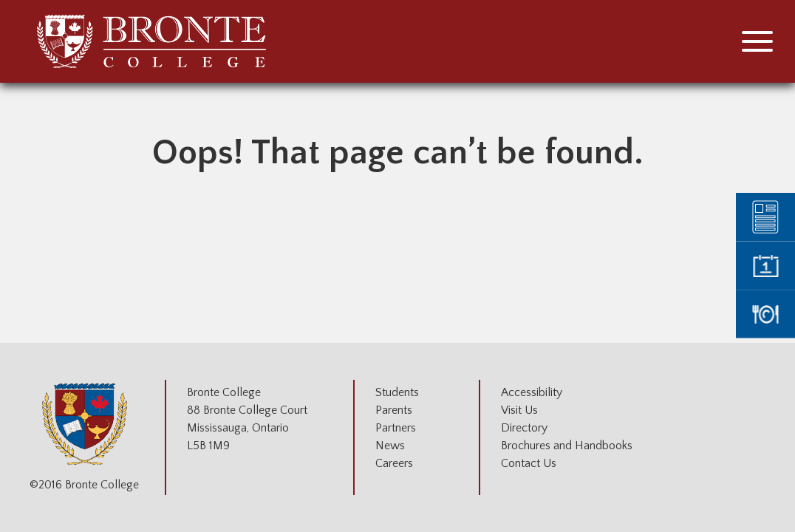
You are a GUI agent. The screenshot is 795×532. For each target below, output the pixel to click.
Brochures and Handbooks (567, 446)
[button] (757, 41)
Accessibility (532, 392)
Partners (396, 428)
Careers (394, 463)
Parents (394, 410)
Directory (524, 428)
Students (397, 392)
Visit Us (519, 410)
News (390, 446)
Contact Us (529, 463)
